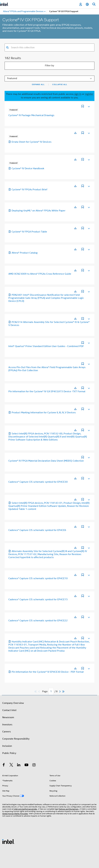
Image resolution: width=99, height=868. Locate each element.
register (89, 94)
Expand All (38, 84)
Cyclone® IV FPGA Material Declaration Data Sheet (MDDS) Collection (46, 461)
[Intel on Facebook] (4, 765)
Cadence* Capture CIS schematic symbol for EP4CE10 (38, 578)
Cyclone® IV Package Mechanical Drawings (31, 115)
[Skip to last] (63, 692)
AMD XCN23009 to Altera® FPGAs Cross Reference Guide (40, 274)
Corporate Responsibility (16, 739)
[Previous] (39, 692)
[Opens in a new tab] (75, 133)
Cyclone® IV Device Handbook (26, 168)
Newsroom (8, 717)
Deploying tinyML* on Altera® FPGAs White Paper (37, 211)
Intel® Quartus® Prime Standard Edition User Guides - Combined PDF (46, 346)
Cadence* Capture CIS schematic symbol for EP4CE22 (38, 621)
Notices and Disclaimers (69, 809)
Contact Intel (9, 710)
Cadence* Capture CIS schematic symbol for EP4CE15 (38, 599)
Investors (7, 725)
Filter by (50, 66)
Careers (6, 732)
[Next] (60, 692)
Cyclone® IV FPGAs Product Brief (28, 190)
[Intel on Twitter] (11, 765)
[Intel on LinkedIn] (19, 765)
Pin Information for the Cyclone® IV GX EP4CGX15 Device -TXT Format (47, 391)
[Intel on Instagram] (34, 765)
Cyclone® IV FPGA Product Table (28, 232)
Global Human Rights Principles (15, 814)
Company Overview (13, 703)
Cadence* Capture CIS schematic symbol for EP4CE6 (37, 530)
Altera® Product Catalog (23, 253)
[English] (87, 4)
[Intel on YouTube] (26, 765)
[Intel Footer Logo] (8, 841)
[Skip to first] (36, 692)
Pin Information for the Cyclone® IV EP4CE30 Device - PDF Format (46, 672)
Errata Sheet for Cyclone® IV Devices (30, 142)
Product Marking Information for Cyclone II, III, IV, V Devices (42, 413)
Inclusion (7, 746)
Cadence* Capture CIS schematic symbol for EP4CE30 (38, 482)
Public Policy (9, 753)
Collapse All (60, 84)
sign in (78, 94)
